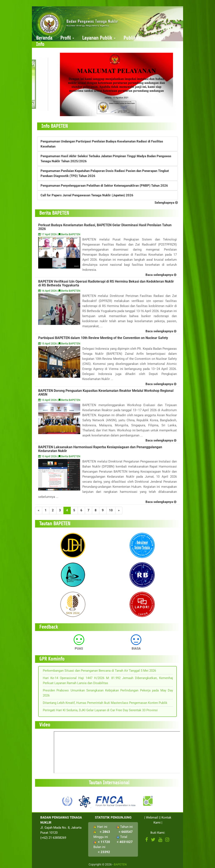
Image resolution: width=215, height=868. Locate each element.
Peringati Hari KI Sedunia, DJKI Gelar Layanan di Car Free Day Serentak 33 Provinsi (100, 710)
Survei (159, 38)
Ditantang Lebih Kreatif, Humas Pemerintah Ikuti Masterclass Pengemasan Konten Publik (105, 703)
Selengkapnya (166, 203)
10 (111, 510)
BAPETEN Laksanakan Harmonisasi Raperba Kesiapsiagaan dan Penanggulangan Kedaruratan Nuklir (100, 449)
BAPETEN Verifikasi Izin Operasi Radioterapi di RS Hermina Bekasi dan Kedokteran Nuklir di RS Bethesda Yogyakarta (106, 283)
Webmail (152, 817)
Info (40, 44)
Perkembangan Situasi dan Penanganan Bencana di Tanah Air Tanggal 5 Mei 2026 (99, 671)
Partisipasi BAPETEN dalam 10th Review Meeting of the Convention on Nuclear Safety (103, 338)
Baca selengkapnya (161, 275)
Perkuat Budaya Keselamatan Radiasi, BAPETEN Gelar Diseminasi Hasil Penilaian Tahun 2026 (105, 227)
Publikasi (134, 38)
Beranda (44, 38)
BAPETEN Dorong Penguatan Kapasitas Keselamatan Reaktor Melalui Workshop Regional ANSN (106, 393)
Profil (67, 38)
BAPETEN (120, 864)
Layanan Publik (99, 38)
